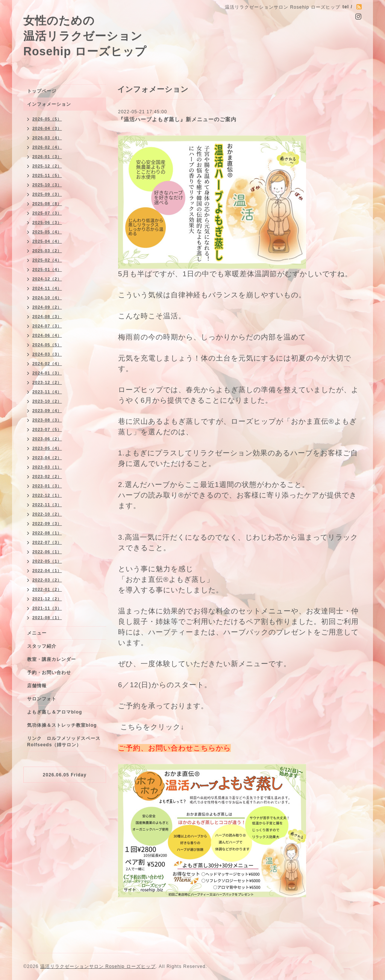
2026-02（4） (47, 147)
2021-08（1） (47, 618)
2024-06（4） (47, 335)
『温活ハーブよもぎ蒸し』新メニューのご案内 (177, 119)
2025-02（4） (47, 260)
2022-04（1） (47, 571)
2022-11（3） (47, 505)
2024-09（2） (47, 307)
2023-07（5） (47, 429)
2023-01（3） (47, 486)
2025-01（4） (47, 269)
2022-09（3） (47, 523)
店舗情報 (37, 686)
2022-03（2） (47, 580)
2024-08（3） (47, 317)
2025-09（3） (47, 194)
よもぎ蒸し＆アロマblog (55, 712)
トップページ (42, 91)
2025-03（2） (47, 251)
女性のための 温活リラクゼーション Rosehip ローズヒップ (85, 36)
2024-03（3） (47, 354)
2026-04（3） (47, 128)
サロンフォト (42, 699)
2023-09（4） (47, 411)
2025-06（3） (47, 222)
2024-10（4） (47, 298)
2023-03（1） (47, 467)
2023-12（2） (47, 382)
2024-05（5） (47, 345)
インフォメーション (49, 104)
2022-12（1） (47, 495)
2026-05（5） (47, 119)
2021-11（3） (47, 608)
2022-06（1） (47, 552)
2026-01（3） (47, 157)
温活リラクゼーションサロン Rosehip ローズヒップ (98, 966)
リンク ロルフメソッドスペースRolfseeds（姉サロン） (64, 742)
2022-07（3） (47, 542)
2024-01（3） (47, 373)
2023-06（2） (47, 439)
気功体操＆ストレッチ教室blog (62, 725)
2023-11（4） (47, 392)
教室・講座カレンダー (52, 659)
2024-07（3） (47, 326)
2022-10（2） (47, 514)
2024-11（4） (47, 288)
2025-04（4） (47, 241)
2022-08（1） (47, 533)
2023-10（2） (47, 401)
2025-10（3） (47, 185)
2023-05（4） (47, 448)
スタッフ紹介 (42, 646)
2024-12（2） (47, 279)
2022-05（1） (47, 561)
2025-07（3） (47, 213)
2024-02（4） (47, 364)
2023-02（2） (47, 476)
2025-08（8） (47, 204)
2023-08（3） (47, 420)
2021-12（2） (47, 599)
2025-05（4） (47, 232)
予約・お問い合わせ (49, 673)
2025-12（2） (47, 166)
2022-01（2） (47, 589)
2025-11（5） (47, 175)
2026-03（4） (47, 138)
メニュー (37, 633)
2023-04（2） (47, 458)
